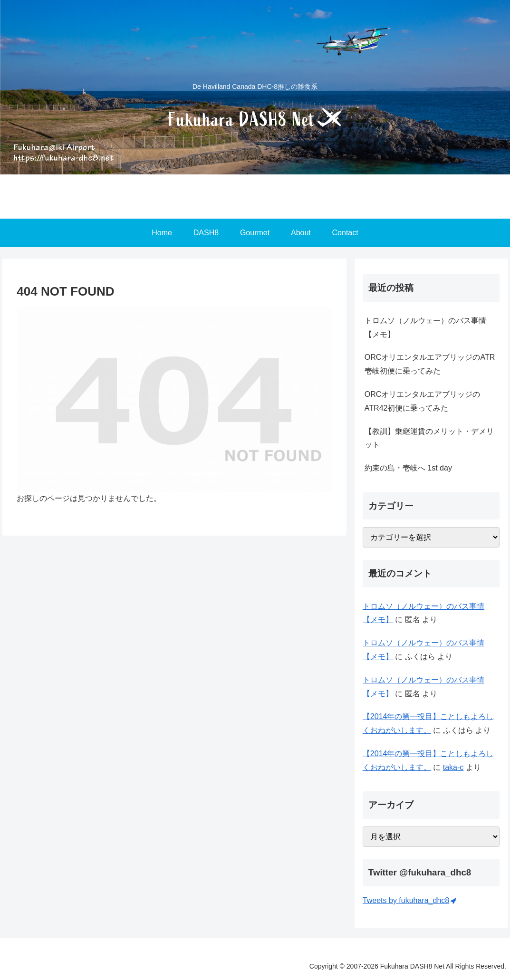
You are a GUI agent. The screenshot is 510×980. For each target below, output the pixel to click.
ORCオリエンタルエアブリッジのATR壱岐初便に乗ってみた (430, 364)
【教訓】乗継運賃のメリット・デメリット (429, 438)
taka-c (453, 767)
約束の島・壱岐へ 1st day (408, 468)
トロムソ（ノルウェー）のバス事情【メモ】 (425, 327)
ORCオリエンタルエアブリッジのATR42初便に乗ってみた (423, 401)
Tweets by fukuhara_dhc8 (409, 900)
